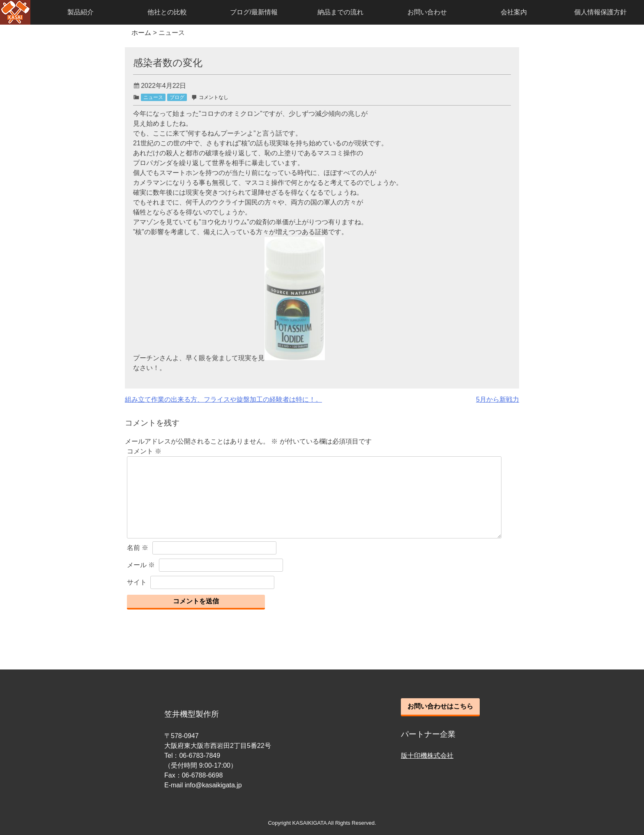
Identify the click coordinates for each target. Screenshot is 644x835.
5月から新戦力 (498, 399)
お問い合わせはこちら (440, 706)
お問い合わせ (427, 12)
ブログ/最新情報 (254, 12)
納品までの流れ (340, 12)
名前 (138, 548)
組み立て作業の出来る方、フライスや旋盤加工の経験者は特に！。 (223, 399)
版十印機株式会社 (427, 756)
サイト (137, 582)
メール (141, 565)
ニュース (153, 97)
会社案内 (514, 12)
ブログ (177, 97)
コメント (144, 451)
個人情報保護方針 (600, 12)
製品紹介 (80, 12)
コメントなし (214, 97)
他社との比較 (167, 12)
